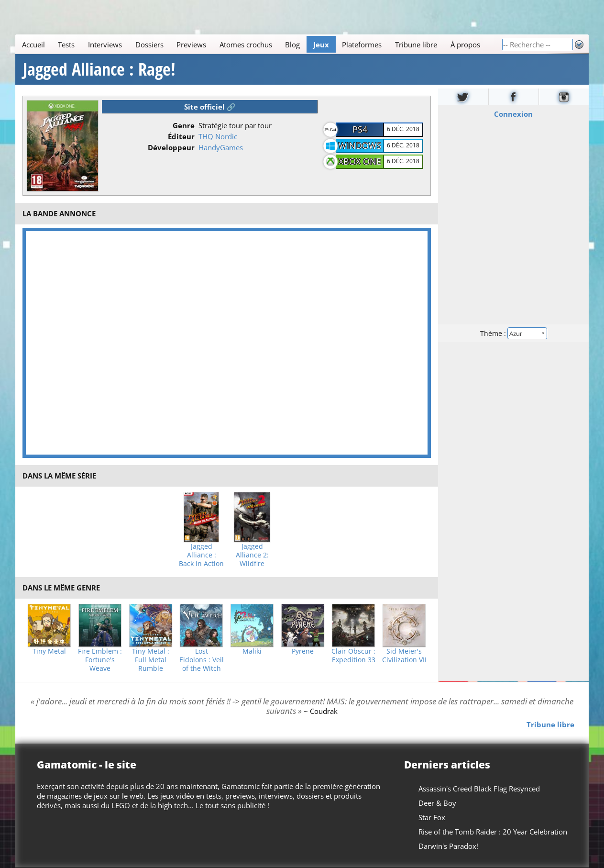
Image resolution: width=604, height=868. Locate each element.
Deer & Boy (437, 803)
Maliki (252, 651)
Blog (292, 45)
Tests (66, 45)
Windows (360, 145)
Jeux (321, 45)
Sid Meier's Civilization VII (404, 656)
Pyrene (303, 651)
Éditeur (181, 136)
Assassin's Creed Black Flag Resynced (479, 789)
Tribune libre (416, 45)
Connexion (513, 114)
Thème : (513, 333)
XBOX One (360, 161)
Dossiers (149, 45)
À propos (465, 45)
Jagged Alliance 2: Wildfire (252, 555)
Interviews (105, 45)
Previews (191, 45)
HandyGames (221, 147)
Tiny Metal (49, 651)
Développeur (171, 147)
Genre (184, 125)
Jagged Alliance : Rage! (99, 69)
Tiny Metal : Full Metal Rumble (151, 660)
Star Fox (432, 817)
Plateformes (362, 45)
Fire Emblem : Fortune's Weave (100, 660)
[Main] (258, 44)
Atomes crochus (246, 45)
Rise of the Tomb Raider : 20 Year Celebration (493, 832)
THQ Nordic (218, 136)
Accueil (33, 45)
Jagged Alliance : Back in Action (201, 555)
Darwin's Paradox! (448, 846)
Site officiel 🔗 (210, 107)
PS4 (360, 129)
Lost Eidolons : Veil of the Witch (202, 660)
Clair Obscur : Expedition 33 (353, 656)
